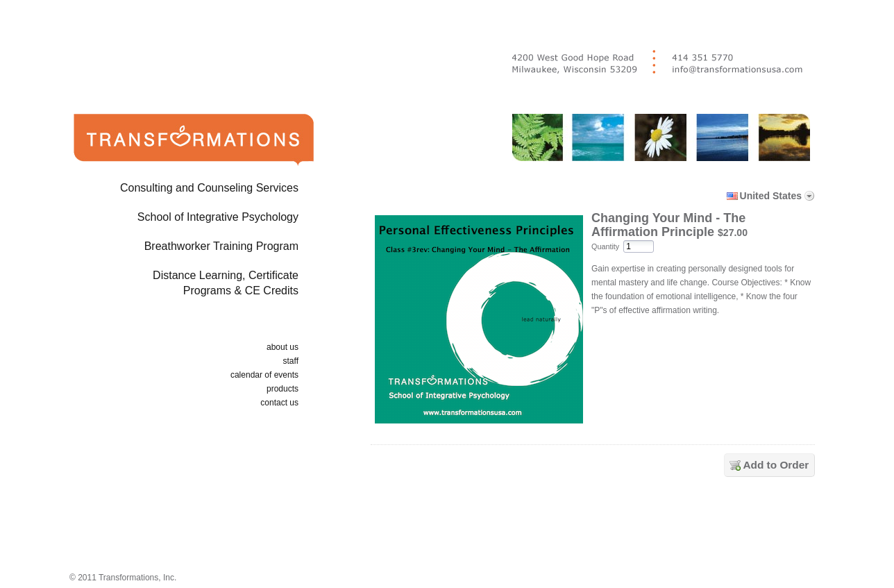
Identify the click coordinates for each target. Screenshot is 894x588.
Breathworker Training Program (221, 246)
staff (291, 361)
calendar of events (264, 375)
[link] (596, 528)
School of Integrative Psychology (218, 217)
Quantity (605, 246)
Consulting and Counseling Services (209, 188)
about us (282, 347)
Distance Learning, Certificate (171, 286)
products (282, 389)
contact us (279, 403)
